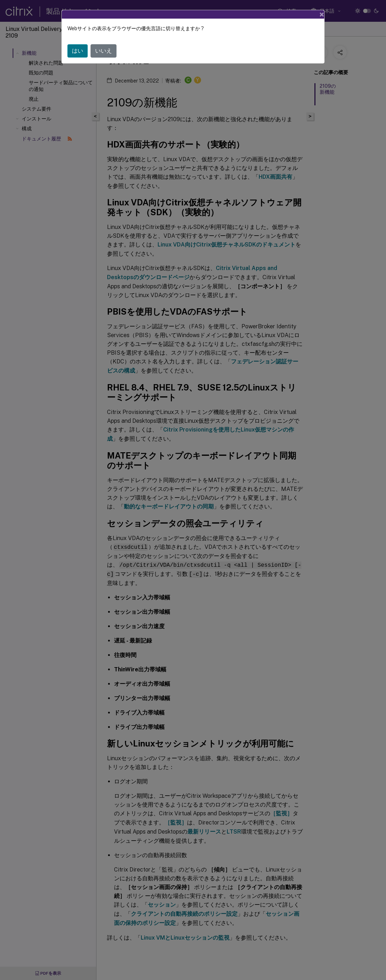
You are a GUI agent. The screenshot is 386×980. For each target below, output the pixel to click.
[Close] (322, 14)
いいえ (104, 51)
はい (78, 51)
